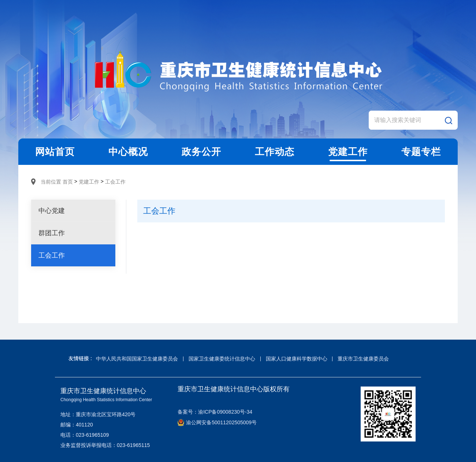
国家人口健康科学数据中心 (297, 359)
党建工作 (89, 182)
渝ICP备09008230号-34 (225, 412)
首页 (68, 182)
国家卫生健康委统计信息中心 (222, 359)
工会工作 (115, 182)
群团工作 (52, 233)
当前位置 (51, 182)
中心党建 (52, 211)
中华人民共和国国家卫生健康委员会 (137, 359)
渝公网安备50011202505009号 (217, 422)
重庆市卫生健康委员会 (363, 359)
